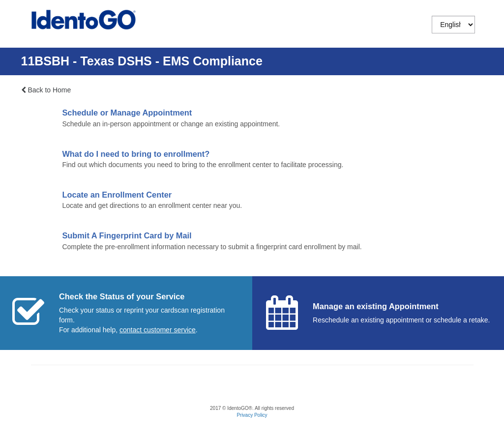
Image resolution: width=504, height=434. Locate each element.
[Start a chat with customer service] (158, 330)
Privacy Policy (252, 415)
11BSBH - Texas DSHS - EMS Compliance (142, 61)
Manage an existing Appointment (376, 306)
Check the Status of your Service (122, 296)
